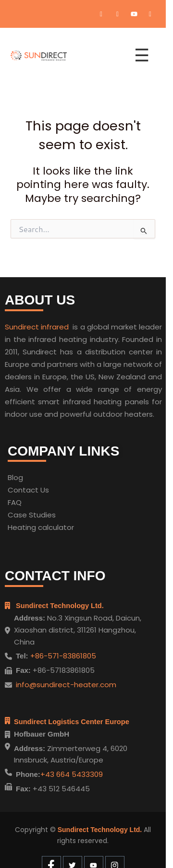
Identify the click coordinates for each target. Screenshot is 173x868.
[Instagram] (150, 14)
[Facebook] (101, 14)
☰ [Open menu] (142, 55)
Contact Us (28, 490)
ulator (63, 527)
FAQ (15, 502)
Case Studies (32, 515)
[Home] (67, 56)
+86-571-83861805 (62, 656)
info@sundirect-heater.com (66, 685)
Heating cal (28, 527)
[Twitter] (118, 14)
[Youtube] (134, 14)
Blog (15, 477)
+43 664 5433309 (72, 774)
